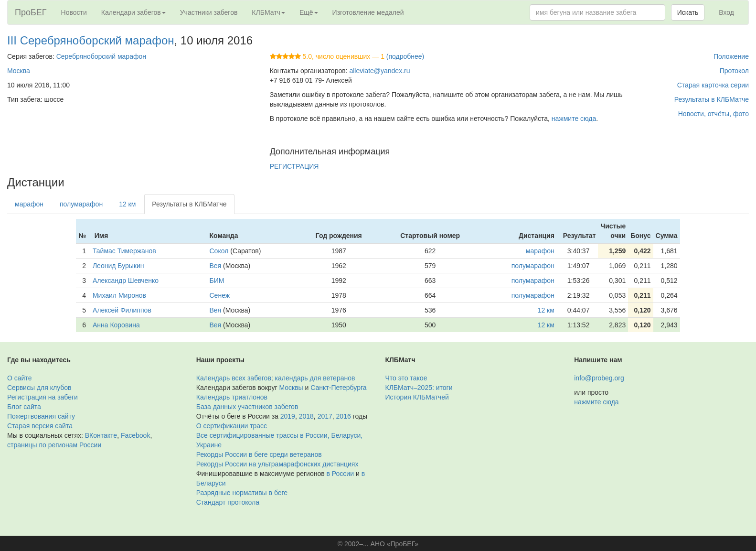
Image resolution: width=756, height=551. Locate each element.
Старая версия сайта (40, 426)
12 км (127, 204)
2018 (306, 416)
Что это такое (406, 378)
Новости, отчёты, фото (713, 114)
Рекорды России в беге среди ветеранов (259, 454)
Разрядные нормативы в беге (242, 493)
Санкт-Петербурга (338, 388)
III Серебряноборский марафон (91, 40)
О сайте (19, 378)
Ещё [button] (309, 12)
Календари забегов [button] (133, 12)
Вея (216, 266)
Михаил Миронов (119, 295)
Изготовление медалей (368, 12)
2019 (288, 416)
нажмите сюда (574, 119)
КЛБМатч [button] (268, 12)
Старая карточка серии (713, 85)
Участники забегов (209, 12)
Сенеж (220, 295)
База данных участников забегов (247, 407)
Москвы (291, 388)
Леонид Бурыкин (118, 266)
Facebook (135, 435)
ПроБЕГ (31, 12)
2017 (325, 416)
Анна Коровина (116, 325)
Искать (688, 12)
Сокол (219, 251)
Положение (731, 56)
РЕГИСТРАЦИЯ (294, 166)
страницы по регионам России (54, 445)
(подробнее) (405, 56)
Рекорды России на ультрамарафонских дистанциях (277, 464)
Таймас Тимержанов (124, 251)
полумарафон (81, 204)
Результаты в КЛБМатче (712, 99)
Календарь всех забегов (234, 378)
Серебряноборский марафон (101, 56)
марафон (29, 204)
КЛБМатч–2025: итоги (419, 388)
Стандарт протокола (228, 502)
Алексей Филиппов (122, 310)
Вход (726, 12)
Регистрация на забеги (43, 397)
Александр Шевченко (126, 281)
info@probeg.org (599, 378)
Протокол (734, 71)
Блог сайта (24, 407)
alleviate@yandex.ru (379, 71)
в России (340, 474)
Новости (74, 12)
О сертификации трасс (232, 426)
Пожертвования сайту (41, 416)
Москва (19, 71)
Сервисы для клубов (39, 388)
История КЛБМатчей (417, 397)
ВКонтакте (101, 435)
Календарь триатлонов (232, 397)
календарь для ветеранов (315, 378)
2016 (344, 416)
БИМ (217, 281)
